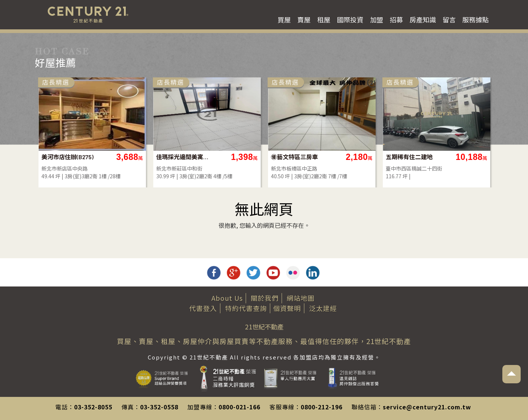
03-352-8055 (93, 407)
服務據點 (476, 19)
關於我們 (265, 298)
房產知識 (423, 19)
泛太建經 (323, 308)
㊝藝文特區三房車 (294, 157)
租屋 (324, 19)
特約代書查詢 (246, 308)
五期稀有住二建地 (409, 157)
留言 (449, 19)
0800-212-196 (322, 407)
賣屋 (304, 19)
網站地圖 (301, 298)
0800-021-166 (239, 407)
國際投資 (350, 19)
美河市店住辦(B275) (67, 157)
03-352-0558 (159, 407)
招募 (396, 19)
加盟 (377, 19)
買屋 (284, 19)
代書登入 (203, 308)
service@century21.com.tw (427, 407)
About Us (227, 298)
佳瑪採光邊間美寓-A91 (183, 157)
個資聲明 (287, 308)
